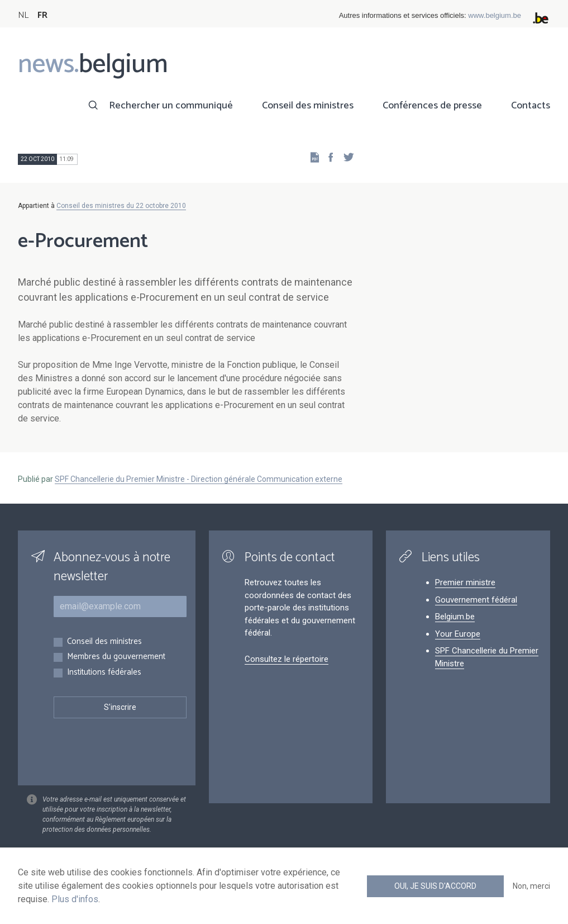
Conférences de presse (432, 106)
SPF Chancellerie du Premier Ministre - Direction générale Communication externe (199, 479)
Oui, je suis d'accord (435, 886)
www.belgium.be (495, 15)
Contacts (531, 106)
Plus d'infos (75, 899)
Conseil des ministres (308, 106)
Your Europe (458, 634)
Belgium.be (455, 617)
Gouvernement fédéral (476, 600)
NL (23, 15)
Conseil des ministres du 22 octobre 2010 (121, 206)
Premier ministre (465, 582)
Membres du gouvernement (116, 657)
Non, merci (531, 886)
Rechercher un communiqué (171, 106)
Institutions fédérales (104, 673)
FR (42, 15)
